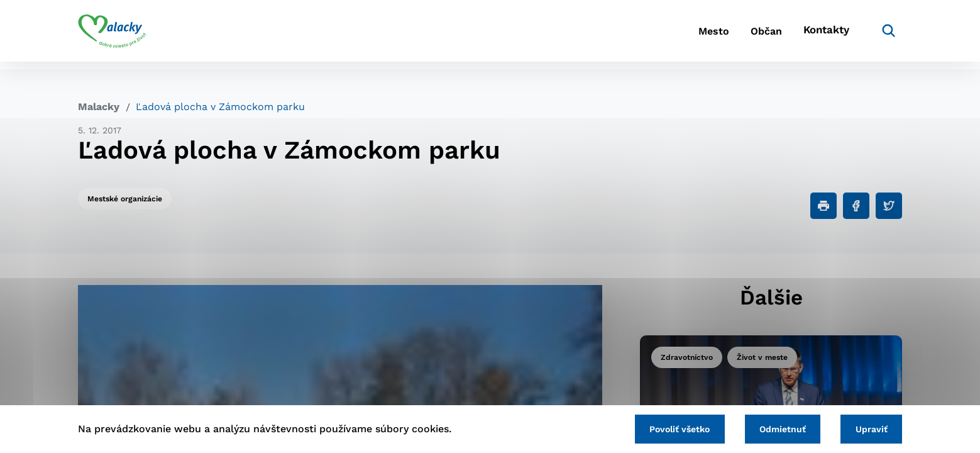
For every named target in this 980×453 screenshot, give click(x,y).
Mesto (691, 35)
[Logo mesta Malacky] (112, 35)
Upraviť (868, 428)
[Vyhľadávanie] (883, 35)
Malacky (99, 107)
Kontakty (823, 35)
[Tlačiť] (823, 206)
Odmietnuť (774, 428)
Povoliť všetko (665, 428)
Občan (753, 35)
